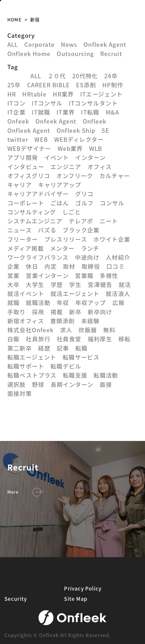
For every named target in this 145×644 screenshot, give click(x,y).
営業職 (84, 275)
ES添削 (86, 85)
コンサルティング (32, 212)
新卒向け (100, 312)
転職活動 (106, 375)
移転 (125, 339)
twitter (18, 139)
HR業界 (63, 94)
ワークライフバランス (38, 257)
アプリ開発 (23, 157)
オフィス (100, 167)
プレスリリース (66, 239)
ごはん (60, 203)
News (69, 44)
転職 (81, 348)
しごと (72, 212)
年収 (63, 302)
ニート (109, 221)
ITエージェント (101, 94)
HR (12, 94)
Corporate (39, 44)
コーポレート (26, 203)
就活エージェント (75, 293)
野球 (38, 384)
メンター (62, 248)
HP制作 (113, 85)
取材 (69, 266)
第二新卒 (20, 348)
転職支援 (75, 375)
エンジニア (66, 167)
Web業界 (70, 148)
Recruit (111, 53)
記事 (63, 348)
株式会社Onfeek (31, 330)
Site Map (76, 599)
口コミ (115, 266)
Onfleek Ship (76, 130)
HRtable (34, 94)
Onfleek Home (29, 53)
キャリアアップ (60, 185)
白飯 (13, 339)
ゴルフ (84, 203)
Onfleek (95, 121)
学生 (75, 284)
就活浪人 (118, 293)
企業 (13, 266)
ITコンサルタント (93, 103)
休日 (32, 266)
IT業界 (66, 112)
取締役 (91, 266)
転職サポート (26, 366)
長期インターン (72, 384)
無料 (109, 330)
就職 (13, 302)
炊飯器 (88, 330)
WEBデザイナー (29, 148)
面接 (106, 384)
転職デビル (66, 366)
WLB (96, 148)
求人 (66, 330)
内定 (51, 266)
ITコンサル (47, 103)
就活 (125, 284)
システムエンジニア (35, 221)
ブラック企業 (81, 230)
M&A (112, 112)
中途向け (87, 257)
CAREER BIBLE (48, 85)
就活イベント (26, 293)
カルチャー (115, 176)
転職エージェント (32, 357)
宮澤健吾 (100, 284)
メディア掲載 (26, 248)
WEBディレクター (79, 139)
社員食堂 (69, 339)
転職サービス (81, 357)
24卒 (111, 76)
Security (16, 599)
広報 (119, 302)
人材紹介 (118, 257)
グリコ (84, 194)
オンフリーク (75, 176)
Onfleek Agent (105, 44)
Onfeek (18, 121)
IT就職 (41, 112)
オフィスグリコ (29, 176)
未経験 (90, 321)
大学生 (35, 284)
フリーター (23, 239)
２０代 (57, 76)
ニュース (20, 230)
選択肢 (17, 384)
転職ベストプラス (32, 375)
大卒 (13, 284)
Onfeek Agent (56, 121)
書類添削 (63, 321)
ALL (13, 44)
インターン (90, 157)
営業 (13, 275)
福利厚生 (100, 339)
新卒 (75, 312)
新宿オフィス (26, 321)
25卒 (14, 85)
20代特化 (85, 76)
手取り (17, 312)
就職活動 (38, 302)
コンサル (112, 203)
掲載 (57, 312)
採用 (38, 312)
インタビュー (26, 167)
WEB (41, 139)
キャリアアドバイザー (38, 194)
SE (105, 130)
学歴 (57, 284)
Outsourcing (75, 53)
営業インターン (47, 275)
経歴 (44, 348)
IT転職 (90, 112)
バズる (47, 230)
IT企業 (17, 112)
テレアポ (81, 221)
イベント (57, 157)
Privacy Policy (83, 588)
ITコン (17, 103)
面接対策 (20, 393)
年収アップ (91, 302)
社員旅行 (38, 339)
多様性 (109, 275)
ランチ (90, 248)
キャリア (20, 185)
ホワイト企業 (112, 239)
